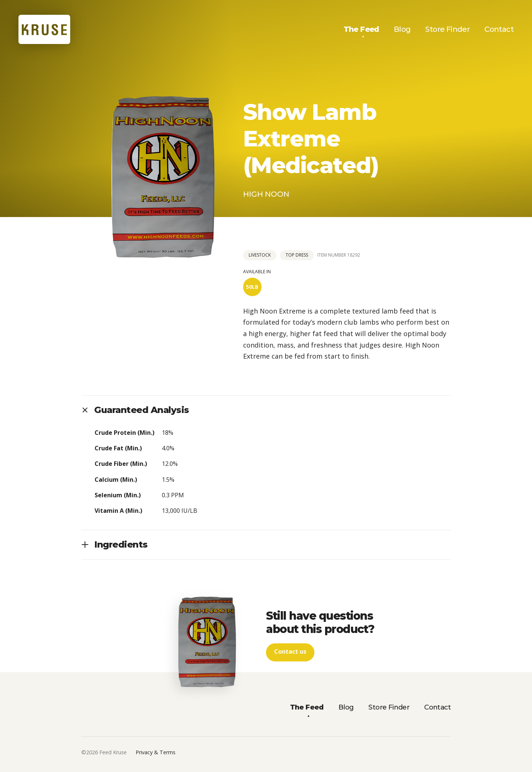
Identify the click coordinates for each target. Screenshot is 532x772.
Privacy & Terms (156, 753)
